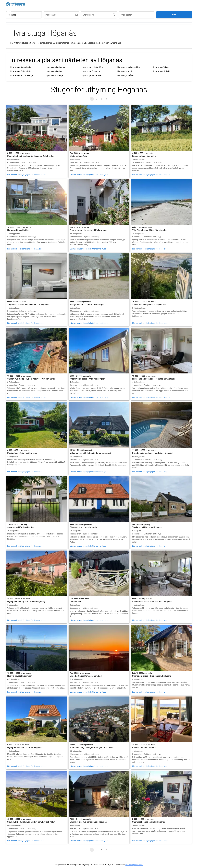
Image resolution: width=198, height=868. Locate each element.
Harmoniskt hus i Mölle (18, 230)
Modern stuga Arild (79, 156)
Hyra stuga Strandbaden (21, 67)
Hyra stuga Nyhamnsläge (129, 67)
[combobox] (22, 15)
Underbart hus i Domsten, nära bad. (86, 676)
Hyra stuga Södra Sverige (22, 75)
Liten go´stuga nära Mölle (144, 156)
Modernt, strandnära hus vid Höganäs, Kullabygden (31, 156)
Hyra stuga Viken (161, 67)
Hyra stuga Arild (125, 71)
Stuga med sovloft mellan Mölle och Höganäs (28, 305)
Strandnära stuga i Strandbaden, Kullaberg (152, 676)
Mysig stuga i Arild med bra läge (22, 453)
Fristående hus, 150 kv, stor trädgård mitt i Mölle (92, 748)
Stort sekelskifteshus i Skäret (21, 527)
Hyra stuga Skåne (125, 75)
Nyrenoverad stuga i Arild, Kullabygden (88, 379)
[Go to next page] (111, 99)
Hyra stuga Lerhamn (55, 71)
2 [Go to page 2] (97, 99)
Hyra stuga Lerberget (55, 67)
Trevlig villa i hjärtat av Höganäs (147, 527)
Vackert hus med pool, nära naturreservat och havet (31, 379)
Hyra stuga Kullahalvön (21, 71)
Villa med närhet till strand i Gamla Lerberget (90, 453)
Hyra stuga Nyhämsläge (92, 67)
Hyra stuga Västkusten (92, 75)
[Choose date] (76, 15)
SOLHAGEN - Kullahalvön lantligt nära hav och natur (31, 822)
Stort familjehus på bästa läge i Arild (149, 305)
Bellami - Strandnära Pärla (144, 748)
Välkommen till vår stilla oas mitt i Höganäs (152, 602)
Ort (9, 11)
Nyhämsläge (115, 43)
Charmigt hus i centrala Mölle (83, 527)
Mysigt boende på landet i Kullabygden (88, 305)
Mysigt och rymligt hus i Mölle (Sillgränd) (26, 602)
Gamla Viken (76, 602)
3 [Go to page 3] (101, 99)
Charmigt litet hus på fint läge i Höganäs (88, 822)
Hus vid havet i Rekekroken (20, 676)
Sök (174, 15)
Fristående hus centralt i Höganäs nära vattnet (153, 379)
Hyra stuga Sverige (54, 75)
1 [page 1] (92, 99)
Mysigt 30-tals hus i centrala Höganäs (25, 748)
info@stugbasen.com (134, 865)
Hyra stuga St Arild (162, 71)
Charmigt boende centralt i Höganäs (149, 822)
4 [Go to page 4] (106, 99)
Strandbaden (90, 43)
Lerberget (101, 43)
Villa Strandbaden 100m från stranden (150, 230)
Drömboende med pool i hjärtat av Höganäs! (152, 453)
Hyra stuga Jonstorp (91, 71)
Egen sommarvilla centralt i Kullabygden (88, 230)
